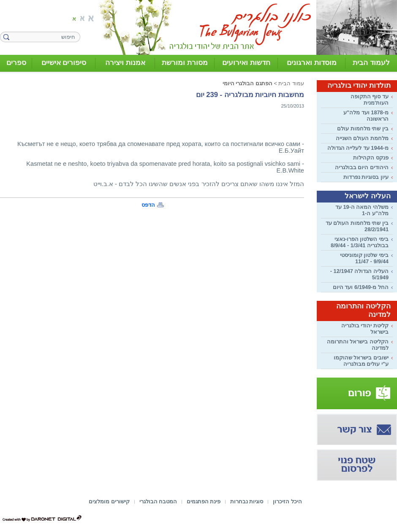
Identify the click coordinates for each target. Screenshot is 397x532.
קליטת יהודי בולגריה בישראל (365, 329)
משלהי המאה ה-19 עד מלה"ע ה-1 (362, 210)
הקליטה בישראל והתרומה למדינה (358, 345)
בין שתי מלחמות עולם (363, 128)
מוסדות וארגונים (312, 63)
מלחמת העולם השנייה (362, 138)
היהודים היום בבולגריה (362, 167)
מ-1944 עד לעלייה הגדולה (358, 148)
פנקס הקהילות (371, 158)
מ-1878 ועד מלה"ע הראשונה (366, 116)
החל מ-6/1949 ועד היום (361, 287)
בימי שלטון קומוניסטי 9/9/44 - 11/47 (364, 258)
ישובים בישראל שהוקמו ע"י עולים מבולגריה (361, 361)
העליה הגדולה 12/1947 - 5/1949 (359, 274)
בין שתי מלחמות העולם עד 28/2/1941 (357, 226)
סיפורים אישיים (64, 63)
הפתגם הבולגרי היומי (247, 83)
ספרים (16, 63)
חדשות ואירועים (246, 63)
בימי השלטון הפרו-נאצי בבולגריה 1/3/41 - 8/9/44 (360, 242)
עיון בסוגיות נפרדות (366, 177)
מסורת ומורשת (185, 63)
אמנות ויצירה (125, 63)
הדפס (148, 205)
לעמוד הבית (371, 63)
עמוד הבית (291, 83)
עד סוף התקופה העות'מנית (370, 100)
